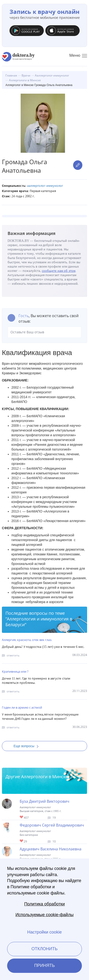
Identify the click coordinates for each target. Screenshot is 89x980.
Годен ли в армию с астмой (22, 707)
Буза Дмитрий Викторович (44, 801)
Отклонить (44, 949)
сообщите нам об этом (59, 271)
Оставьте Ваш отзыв (44, 332)
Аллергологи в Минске (44, 777)
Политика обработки (44, 904)
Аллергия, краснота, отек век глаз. (27, 640)
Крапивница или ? (15, 671)
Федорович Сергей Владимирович (52, 825)
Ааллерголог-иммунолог (45, 186)
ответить (13, 655)
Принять (44, 965)
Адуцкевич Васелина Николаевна (51, 849)
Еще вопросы (28, 746)
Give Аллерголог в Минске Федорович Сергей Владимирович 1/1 (22, 841)
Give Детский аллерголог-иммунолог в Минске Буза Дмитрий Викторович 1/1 (22, 817)
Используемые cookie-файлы (44, 915)
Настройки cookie (44, 932)
